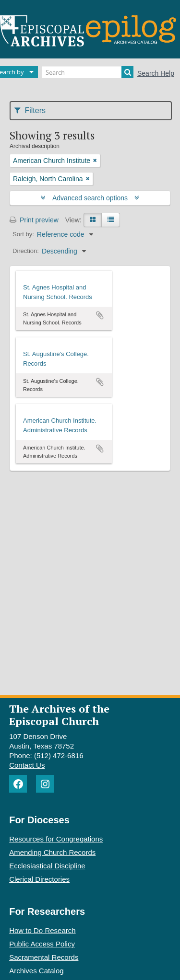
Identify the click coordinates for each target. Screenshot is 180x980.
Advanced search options (90, 198)
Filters (30, 110)
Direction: (26, 251)
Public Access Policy (42, 944)
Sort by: (23, 234)
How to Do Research (42, 930)
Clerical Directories (39, 879)
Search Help (156, 73)
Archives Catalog (36, 971)
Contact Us (27, 765)
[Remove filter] (95, 161)
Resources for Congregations (56, 839)
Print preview (34, 220)
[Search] (88, 72)
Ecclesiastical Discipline (47, 866)
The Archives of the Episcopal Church (59, 715)
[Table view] (111, 220)
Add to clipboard (100, 315)
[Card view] (93, 220)
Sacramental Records (44, 957)
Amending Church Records (52, 852)
